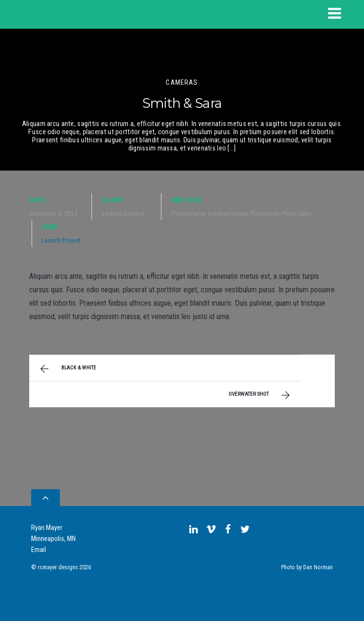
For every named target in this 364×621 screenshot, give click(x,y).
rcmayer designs (58, 567)
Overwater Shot (260, 395)
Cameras (182, 83)
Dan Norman (318, 567)
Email (39, 550)
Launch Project (61, 240)
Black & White (67, 369)
